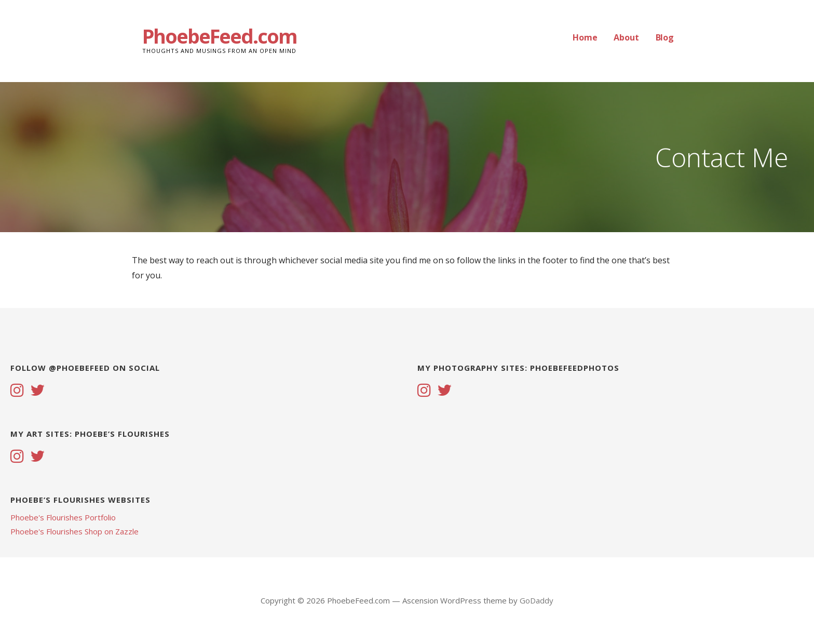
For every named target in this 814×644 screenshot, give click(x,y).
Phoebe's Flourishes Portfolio (63, 517)
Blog (665, 37)
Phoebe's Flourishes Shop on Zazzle (74, 531)
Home (585, 37)
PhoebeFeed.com (220, 36)
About (626, 37)
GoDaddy (537, 600)
